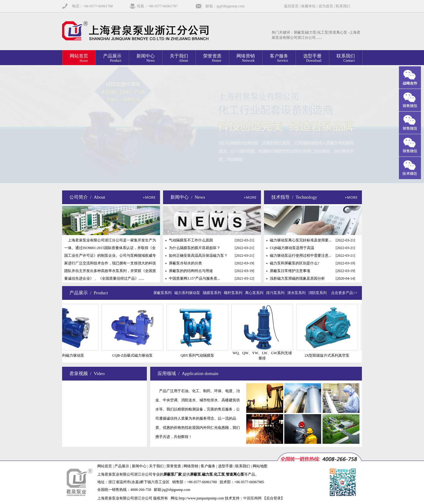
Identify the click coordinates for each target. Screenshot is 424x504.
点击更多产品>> (344, 293)
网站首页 (105, 466)
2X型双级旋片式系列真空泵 (330, 355)
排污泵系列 (276, 293)
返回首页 (291, 6)
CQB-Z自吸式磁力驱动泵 (136, 355)
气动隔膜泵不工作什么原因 (191, 240)
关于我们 (156, 466)
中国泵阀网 (252, 498)
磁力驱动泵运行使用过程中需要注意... (301, 256)
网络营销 (191, 466)
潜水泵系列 (297, 293)
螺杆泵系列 (234, 293)
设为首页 (326, 6)
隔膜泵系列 (213, 293)
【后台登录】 (273, 498)
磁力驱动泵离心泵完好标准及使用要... (301, 240)
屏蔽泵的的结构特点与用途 (191, 271)
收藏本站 (308, 6)
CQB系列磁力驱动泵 (71, 355)
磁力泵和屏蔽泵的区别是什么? (294, 263)
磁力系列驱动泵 (188, 293)
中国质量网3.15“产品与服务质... (194, 278)
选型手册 (225, 466)
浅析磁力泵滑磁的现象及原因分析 (297, 278)
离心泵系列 (255, 293)
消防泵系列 (318, 293)
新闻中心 (139, 466)
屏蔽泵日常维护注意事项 (290, 271)
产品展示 (122, 466)
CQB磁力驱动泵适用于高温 (292, 248)
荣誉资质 (174, 466)
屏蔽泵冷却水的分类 (185, 263)
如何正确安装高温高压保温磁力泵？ (198, 256)
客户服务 (208, 466)
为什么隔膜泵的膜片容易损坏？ (195, 248)
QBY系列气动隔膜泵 (200, 355)
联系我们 (343, 6)
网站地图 (260, 466)
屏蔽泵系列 (163, 293)
